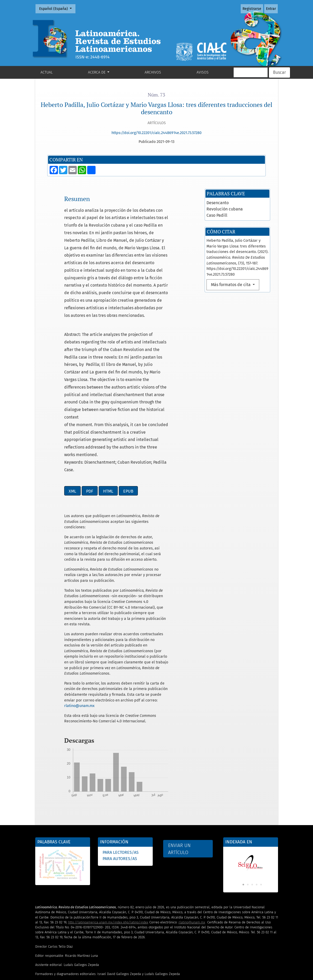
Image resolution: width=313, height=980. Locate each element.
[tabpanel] (251, 828)
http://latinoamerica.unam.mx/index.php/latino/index (108, 888)
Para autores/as (120, 825)
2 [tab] (248, 851)
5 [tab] (261, 851)
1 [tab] (243, 851)
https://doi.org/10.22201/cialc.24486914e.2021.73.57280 (156, 133)
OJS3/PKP (105, 978)
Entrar (271, 9)
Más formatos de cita (231, 251)
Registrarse (252, 9)
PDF (90, 457)
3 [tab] (252, 851)
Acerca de (97, 72)
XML (72, 457)
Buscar (279, 72)
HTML (108, 457)
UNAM (62, 978)
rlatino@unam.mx (79, 672)
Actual (47, 72)
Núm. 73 (156, 95)
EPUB (128, 457)
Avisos (203, 72)
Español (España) (57, 8)
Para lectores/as (121, 818)
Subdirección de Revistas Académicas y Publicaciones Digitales (141, 973)
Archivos (153, 72)
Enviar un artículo (179, 815)
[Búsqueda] (251, 72)
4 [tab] (257, 851)
